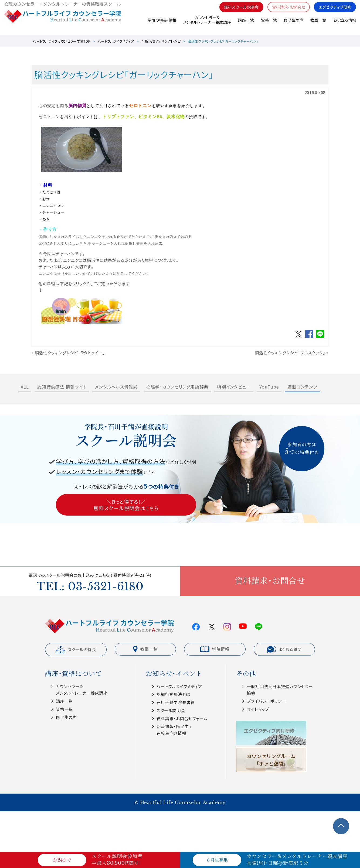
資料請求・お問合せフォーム (182, 718)
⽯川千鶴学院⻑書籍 (176, 702)
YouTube (269, 387)
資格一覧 (269, 24)
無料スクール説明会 (235, 11)
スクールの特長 (76, 650)
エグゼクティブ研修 (334, 11)
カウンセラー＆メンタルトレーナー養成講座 (207, 24)
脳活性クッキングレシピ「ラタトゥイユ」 (70, 353)
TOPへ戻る (341, 826)
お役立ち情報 (345, 24)
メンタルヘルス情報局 (116, 387)
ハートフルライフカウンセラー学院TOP (62, 41)
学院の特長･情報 (162, 24)
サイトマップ (258, 709)
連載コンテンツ (302, 387)
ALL (25, 387)
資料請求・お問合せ (285, 11)
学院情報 (215, 649)
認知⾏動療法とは (173, 694)
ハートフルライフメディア (116, 41)
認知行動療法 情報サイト (62, 387)
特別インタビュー (234, 387)
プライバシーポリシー (267, 701)
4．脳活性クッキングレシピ (161, 41)
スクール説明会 (171, 710)
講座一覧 (246, 24)
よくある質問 (284, 649)
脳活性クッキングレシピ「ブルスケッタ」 (290, 353)
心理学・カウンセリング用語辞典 (177, 387)
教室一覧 (318, 24)
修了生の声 (293, 24)
